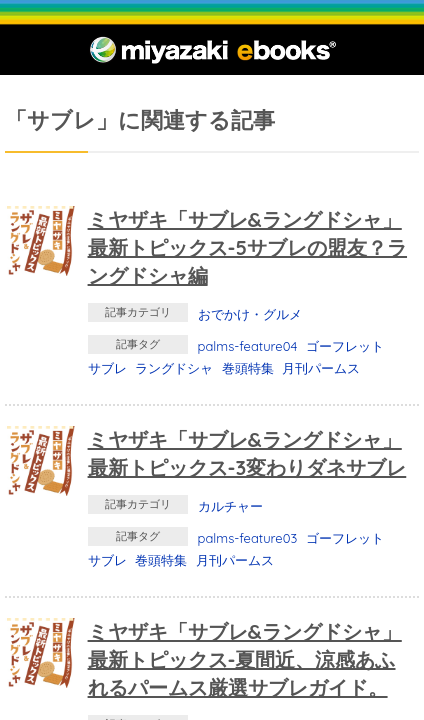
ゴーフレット (345, 346)
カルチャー (230, 506)
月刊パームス (321, 368)
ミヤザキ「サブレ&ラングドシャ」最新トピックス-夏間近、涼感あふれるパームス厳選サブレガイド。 (245, 659)
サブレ (107, 368)
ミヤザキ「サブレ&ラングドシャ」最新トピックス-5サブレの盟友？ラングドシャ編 (247, 247)
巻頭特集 (248, 368)
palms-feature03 (248, 538)
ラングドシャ (174, 368)
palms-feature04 (248, 346)
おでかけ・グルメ (250, 314)
